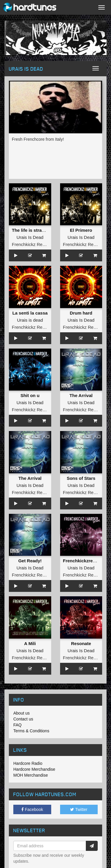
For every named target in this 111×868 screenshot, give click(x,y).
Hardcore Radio (28, 763)
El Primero (81, 230)
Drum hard (81, 313)
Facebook (32, 809)
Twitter (79, 809)
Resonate (81, 643)
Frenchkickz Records (33, 244)
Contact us (23, 719)
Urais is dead (30, 320)
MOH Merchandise (31, 775)
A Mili (30, 643)
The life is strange (31, 230)
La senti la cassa (30, 313)
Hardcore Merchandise (34, 769)
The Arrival (81, 395)
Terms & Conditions (31, 731)
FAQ (17, 725)
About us (21, 713)
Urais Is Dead (30, 237)
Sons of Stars (81, 478)
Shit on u (30, 395)
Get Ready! (30, 561)
